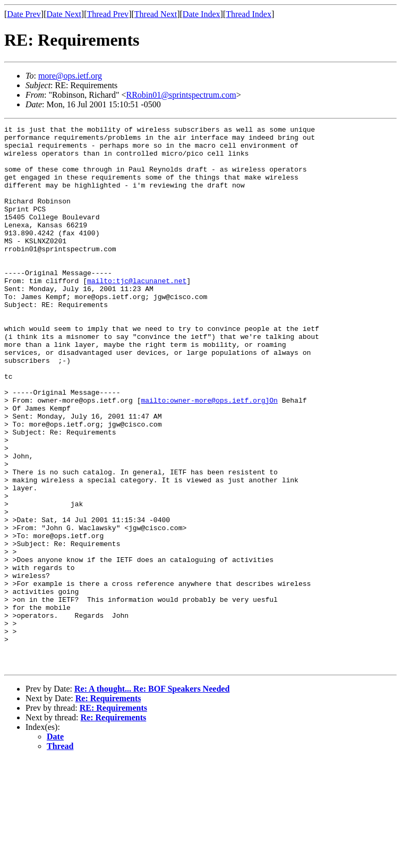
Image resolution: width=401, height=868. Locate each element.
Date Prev (24, 14)
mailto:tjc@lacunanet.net (137, 312)
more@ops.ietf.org (70, 76)
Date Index (202, 14)
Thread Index (249, 14)
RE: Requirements (113, 816)
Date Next (64, 14)
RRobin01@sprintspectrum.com (181, 95)
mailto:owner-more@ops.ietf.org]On (209, 456)
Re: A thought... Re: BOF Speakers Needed (152, 797)
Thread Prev (108, 14)
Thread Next (156, 14)
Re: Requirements (108, 807)
